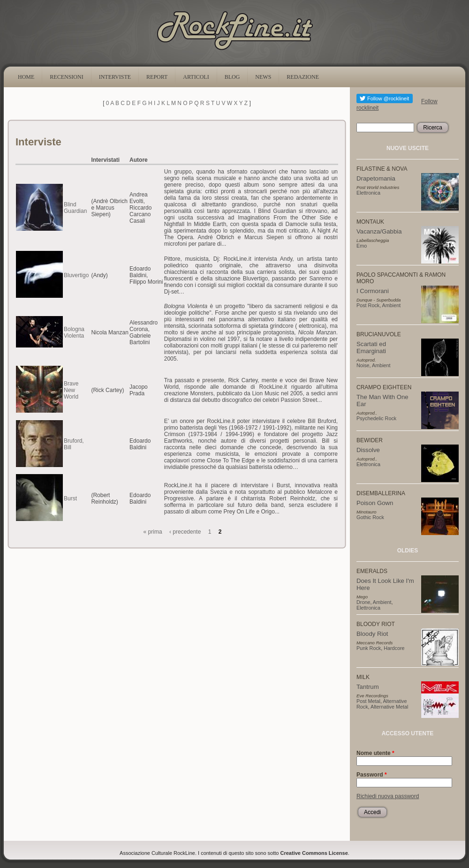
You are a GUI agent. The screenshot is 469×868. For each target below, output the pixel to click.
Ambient (392, 305)
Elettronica (368, 193)
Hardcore (394, 648)
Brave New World (71, 390)
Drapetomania (376, 178)
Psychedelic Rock (376, 418)
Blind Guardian (75, 208)
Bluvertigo (76, 275)
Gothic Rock (370, 517)
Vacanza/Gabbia (379, 231)
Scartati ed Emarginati (371, 347)
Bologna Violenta (74, 332)
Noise (363, 365)
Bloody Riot (372, 634)
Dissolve (368, 450)
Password (372, 775)
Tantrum (368, 687)
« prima (153, 532)
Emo (362, 246)
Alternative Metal (389, 707)
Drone (363, 602)
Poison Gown (375, 503)
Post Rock (368, 305)
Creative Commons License (314, 853)
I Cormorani (373, 291)
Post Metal (368, 701)
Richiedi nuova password (388, 796)
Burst (70, 498)
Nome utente (375, 753)
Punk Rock (369, 648)
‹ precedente (185, 532)
